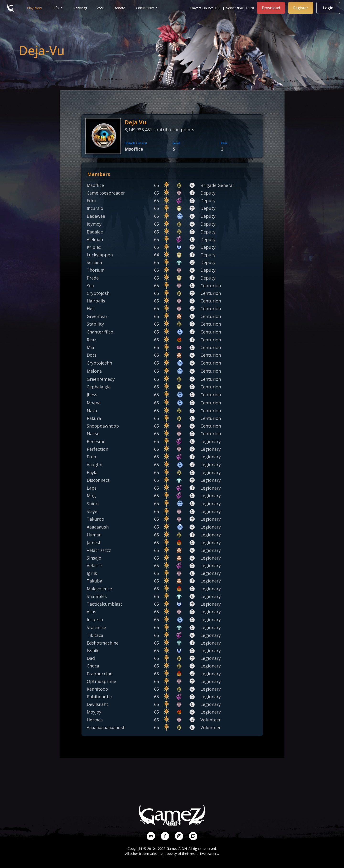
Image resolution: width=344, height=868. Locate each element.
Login (328, 8)
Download (271, 8)
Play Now (34, 8)
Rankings (80, 8)
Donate (119, 8)
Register (301, 8)
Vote (100, 8)
